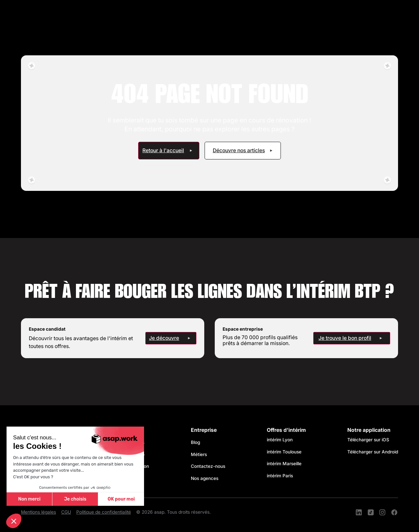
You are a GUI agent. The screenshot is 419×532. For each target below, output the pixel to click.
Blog (195, 442)
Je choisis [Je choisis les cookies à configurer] (75, 499)
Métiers (199, 454)
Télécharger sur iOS (368, 440)
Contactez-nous (208, 466)
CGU (66, 512)
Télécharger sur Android (373, 452)
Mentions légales (38, 512)
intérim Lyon (280, 440)
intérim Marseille (285, 464)
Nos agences (205, 478)
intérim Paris (280, 476)
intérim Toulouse (284, 452)
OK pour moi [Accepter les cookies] (121, 499)
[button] (14, 521)
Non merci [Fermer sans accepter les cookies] (29, 499)
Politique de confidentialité (104, 512)
